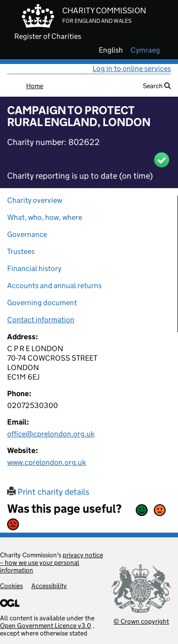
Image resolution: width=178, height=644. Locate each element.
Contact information (41, 320)
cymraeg (145, 50)
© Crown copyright (141, 621)
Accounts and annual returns (54, 286)
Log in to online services (132, 68)
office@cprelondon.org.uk (51, 434)
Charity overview (35, 200)
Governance (27, 234)
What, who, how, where (45, 217)
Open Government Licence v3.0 (46, 626)
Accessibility (49, 586)
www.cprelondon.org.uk (47, 462)
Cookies (11, 586)
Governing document (42, 303)
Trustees (21, 251)
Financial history (34, 268)
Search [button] (157, 86)
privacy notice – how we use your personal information (52, 562)
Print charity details (48, 492)
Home (35, 86)
